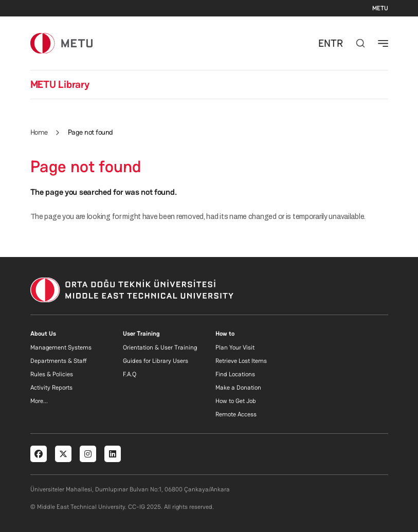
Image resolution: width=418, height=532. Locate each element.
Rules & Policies (52, 374)
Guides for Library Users (156, 361)
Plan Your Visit (235, 347)
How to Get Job (236, 401)
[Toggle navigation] (383, 43)
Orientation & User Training (160, 347)
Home (39, 132)
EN (324, 43)
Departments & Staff (59, 361)
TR (337, 43)
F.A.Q (130, 374)
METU (380, 8)
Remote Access (236, 414)
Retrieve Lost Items (241, 361)
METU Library (60, 84)
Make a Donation (238, 388)
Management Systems (61, 347)
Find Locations (235, 374)
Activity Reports (51, 388)
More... (39, 401)
